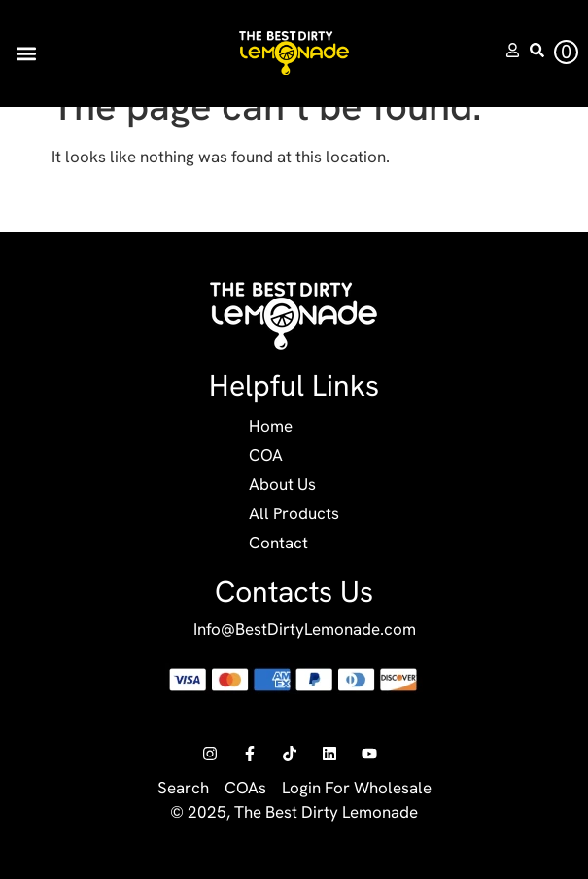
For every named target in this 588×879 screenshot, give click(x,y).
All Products (294, 513)
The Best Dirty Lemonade (326, 812)
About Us (282, 484)
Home (271, 426)
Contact (278, 543)
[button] (26, 53)
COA (266, 455)
